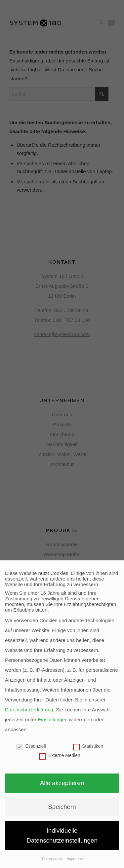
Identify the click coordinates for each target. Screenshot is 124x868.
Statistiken (88, 746)
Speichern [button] (62, 807)
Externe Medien (60, 755)
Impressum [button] (76, 859)
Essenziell (31, 746)
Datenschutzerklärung (29, 710)
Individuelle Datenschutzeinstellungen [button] (62, 835)
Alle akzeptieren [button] (62, 783)
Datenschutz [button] (53, 859)
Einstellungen (53, 719)
